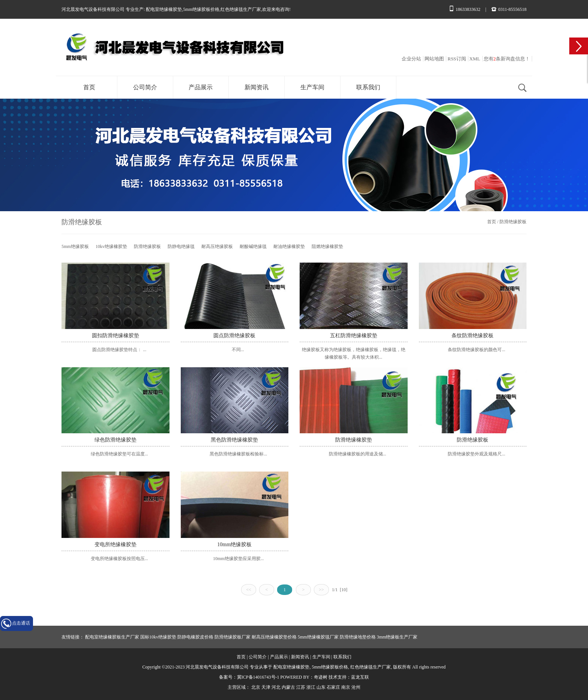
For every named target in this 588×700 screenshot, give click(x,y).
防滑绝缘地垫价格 (358, 637)
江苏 (301, 687)
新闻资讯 (256, 87)
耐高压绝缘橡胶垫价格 (274, 637)
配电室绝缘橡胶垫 (164, 9)
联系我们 (368, 87)
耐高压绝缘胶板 (217, 246)
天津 (266, 687)
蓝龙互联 (360, 677)
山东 (321, 687)
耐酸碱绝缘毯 (253, 246)
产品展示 (201, 87)
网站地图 (434, 59)
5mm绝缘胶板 (75, 246)
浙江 (311, 687)
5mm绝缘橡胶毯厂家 (318, 637)
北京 (256, 687)
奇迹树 (321, 677)
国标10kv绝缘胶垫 (158, 637)
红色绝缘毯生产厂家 (241, 9)
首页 (89, 87)
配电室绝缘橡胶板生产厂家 (112, 637)
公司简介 (145, 87)
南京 (346, 687)
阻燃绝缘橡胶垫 (327, 246)
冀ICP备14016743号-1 (258, 677)
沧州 (356, 687)
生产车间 (312, 87)
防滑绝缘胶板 (513, 222)
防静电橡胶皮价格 (195, 637)
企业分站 (411, 59)
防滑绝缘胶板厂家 (232, 637)
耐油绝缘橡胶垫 (289, 246)
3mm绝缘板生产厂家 (397, 637)
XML (475, 59)
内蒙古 (288, 687)
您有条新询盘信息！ (507, 59)
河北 (276, 687)
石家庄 (333, 687)
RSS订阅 (457, 59)
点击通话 (21, 623)
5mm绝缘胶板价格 (201, 9)
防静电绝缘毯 (181, 246)
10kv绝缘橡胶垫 (111, 246)
